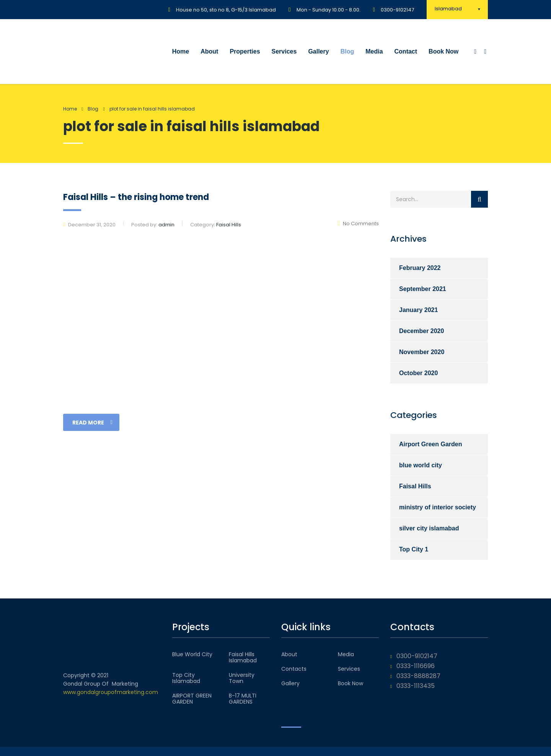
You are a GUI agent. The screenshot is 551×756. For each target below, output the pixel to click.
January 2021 (418, 310)
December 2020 (421, 331)
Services (284, 51)
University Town (242, 678)
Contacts (294, 669)
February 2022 (420, 268)
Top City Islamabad (186, 678)
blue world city (421, 465)
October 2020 (418, 373)
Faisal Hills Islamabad (243, 657)
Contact (406, 51)
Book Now (443, 51)
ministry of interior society (438, 507)
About (209, 51)
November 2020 (422, 352)
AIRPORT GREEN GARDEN (192, 699)
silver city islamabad (429, 528)
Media (374, 51)
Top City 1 (414, 549)
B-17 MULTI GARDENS (243, 699)
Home (181, 51)
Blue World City (192, 654)
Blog (347, 51)
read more (92, 423)
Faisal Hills (415, 486)
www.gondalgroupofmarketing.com (111, 692)
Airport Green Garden (430, 444)
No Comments (358, 224)
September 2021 (423, 289)
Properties (245, 51)
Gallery (318, 51)
